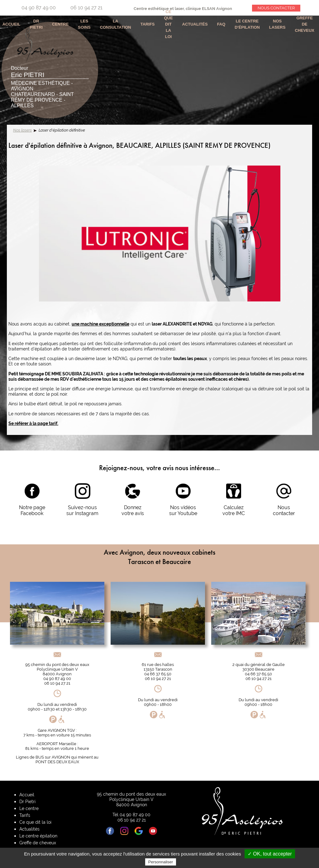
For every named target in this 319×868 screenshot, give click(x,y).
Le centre (29, 808)
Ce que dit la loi (169, 24)
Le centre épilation (38, 836)
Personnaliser (161, 862)
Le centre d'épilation (247, 24)
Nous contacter (276, 8)
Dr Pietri (36, 24)
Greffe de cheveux (305, 24)
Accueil (27, 795)
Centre (60, 24)
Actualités (195, 24)
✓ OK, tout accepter (270, 854)
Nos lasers (22, 130)
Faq (221, 24)
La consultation (116, 24)
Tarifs (148, 24)
